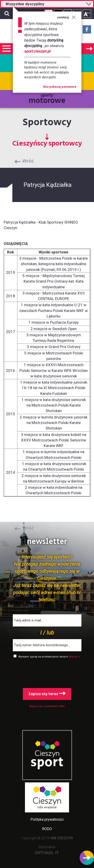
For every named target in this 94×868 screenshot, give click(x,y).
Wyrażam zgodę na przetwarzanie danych (44, 657)
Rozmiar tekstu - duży (87, 14)
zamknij (66, 18)
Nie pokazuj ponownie (60, 87)
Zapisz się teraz (47, 694)
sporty (47, 99)
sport (47, 762)
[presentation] (47, 672)
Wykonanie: (47, 850)
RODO (47, 829)
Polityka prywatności (47, 819)
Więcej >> (75, 657)
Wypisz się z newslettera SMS (47, 706)
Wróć (28, 161)
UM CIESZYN (62, 838)
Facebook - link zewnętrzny (87, 31)
